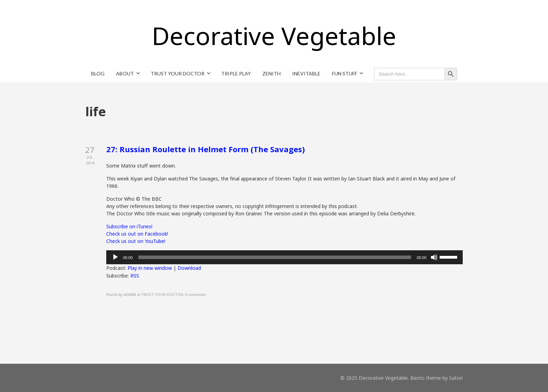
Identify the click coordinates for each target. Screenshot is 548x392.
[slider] (275, 257)
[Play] (115, 257)
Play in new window (150, 268)
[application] (284, 257)
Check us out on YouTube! (136, 241)
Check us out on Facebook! (137, 234)
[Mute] (434, 257)
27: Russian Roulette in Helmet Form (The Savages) (206, 149)
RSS (135, 276)
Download (189, 268)
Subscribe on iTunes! (129, 226)
